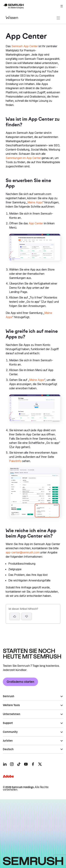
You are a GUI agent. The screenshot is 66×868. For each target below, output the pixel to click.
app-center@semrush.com (23, 552)
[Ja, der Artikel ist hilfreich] (15, 616)
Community (10, 732)
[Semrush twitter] (40, 764)
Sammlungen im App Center (23, 158)
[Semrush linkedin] (5, 764)
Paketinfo (15, 461)
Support (8, 723)
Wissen (12, 18)
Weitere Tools (11, 705)
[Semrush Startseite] (13, 6)
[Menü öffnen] (62, 6)
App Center (36, 223)
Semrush (9, 696)
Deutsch (8, 749)
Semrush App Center (25, 46)
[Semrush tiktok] (19, 764)
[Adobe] (8, 776)
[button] (27, 616)
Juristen (8, 741)
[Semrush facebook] (33, 764)
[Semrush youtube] (26, 764)
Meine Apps (35, 202)
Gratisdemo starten (20, 682)
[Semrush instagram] (12, 764)
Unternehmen (12, 714)
